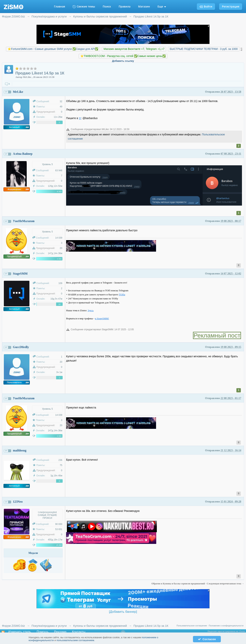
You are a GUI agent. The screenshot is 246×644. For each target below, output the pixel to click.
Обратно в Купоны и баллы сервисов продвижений (178, 584)
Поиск (107, 6)
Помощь (43, 632)
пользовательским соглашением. (76, 640)
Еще (162, 6)
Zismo (242, 631)
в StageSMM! (102, 318)
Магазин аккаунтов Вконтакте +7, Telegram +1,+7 (134, 49)
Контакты (79, 632)
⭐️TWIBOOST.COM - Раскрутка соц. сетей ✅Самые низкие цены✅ (123, 56)
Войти (206, 6)
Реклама (60, 632)
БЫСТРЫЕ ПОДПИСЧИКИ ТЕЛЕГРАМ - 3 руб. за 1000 (204, 49)
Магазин (144, 6)
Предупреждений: (46, 112)
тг (80, 118)
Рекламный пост (217, 335)
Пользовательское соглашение (192, 626)
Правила (125, 6)
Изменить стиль (20, 632)
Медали (33, 553)
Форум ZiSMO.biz (13, 626)
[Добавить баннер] (123, 612)
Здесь (91, 310)
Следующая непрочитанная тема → (225, 584)
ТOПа (122, 294)
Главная (60, 6)
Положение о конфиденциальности (226, 626)
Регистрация (231, 6)
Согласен (207, 639)
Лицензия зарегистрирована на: (223, 631)
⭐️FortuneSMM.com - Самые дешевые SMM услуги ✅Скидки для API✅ (53, 49)
